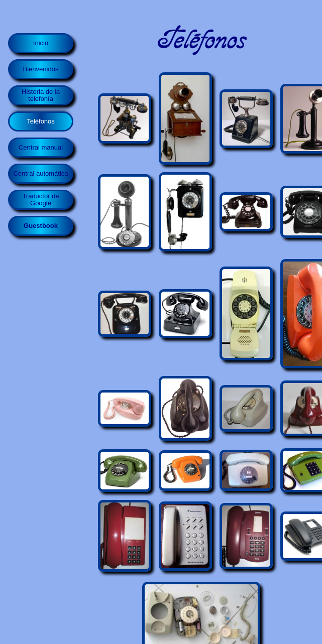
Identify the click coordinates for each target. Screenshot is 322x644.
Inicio (41, 43)
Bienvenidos (41, 69)
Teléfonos (41, 121)
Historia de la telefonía (41, 95)
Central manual (41, 147)
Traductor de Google (40, 200)
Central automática (40, 173)
